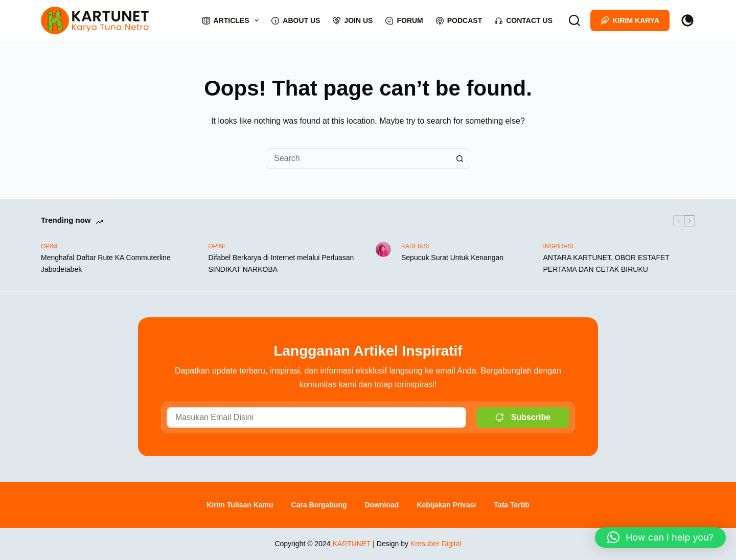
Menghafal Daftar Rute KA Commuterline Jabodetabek (106, 263)
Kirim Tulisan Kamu (240, 505)
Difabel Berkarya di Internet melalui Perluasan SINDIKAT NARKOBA (281, 263)
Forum (404, 20)
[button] (660, 538)
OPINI (49, 246)
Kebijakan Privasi (446, 505)
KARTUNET (351, 544)
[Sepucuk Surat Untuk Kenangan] (383, 249)
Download (382, 505)
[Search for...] (358, 158)
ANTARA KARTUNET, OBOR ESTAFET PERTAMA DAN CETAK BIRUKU (606, 263)
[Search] (574, 20)
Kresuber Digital (436, 544)
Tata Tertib (512, 505)
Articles (233, 20)
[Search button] (460, 158)
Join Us (353, 20)
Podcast (459, 20)
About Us (296, 20)
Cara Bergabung (319, 505)
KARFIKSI (415, 246)
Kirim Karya (630, 20)
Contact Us (524, 20)
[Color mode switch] (687, 20)
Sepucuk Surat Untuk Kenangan (452, 258)
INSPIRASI (558, 246)
